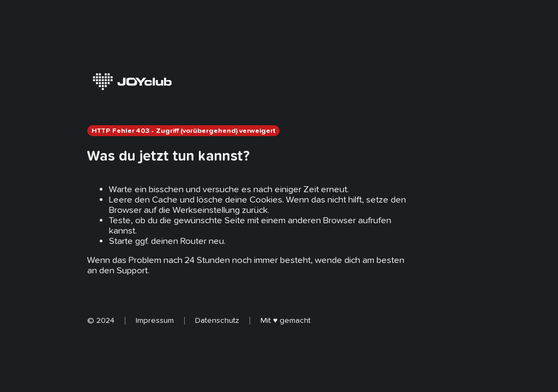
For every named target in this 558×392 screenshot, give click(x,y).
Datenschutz (217, 320)
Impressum (155, 320)
